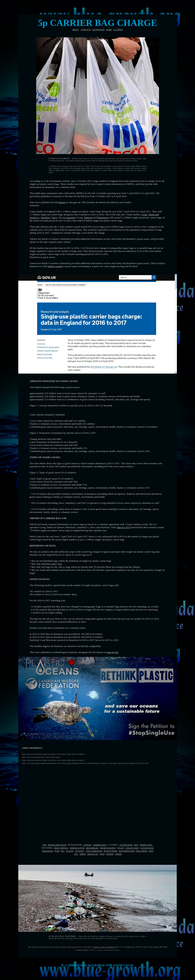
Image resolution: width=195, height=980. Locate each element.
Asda (145, 214)
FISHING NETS (146, 845)
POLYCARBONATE (94, 851)
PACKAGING (48, 851)
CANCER (87, 845)
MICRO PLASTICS (108, 848)
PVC (76, 854)
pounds (59, 266)
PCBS (57, 851)
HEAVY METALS (61, 848)
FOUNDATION (98, 30)
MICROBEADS (92, 848)
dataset (62, 202)
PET (63, 851)
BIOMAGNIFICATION (57, 845)
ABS (44, 845)
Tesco (54, 218)
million (51, 266)
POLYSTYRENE (111, 851)
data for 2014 (123, 527)
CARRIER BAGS (99, 845)
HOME (109, 30)
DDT (136, 845)
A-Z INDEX (118, 30)
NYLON (121, 848)
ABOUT (75, 30)
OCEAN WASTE (147, 848)
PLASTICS (80, 851)
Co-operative (69, 218)
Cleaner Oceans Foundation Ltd (105, 947)
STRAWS (110, 854)
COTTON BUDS (126, 845)
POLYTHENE (141, 851)
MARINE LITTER (77, 848)
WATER (118, 854)
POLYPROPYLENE (127, 851)
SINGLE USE (93, 854)
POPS (151, 851)
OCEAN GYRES (132, 848)
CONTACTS (86, 30)
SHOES (83, 854)
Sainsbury (45, 218)
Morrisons (103, 218)
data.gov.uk (113, 652)
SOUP (102, 854)
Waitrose (88, 218)
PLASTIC (70, 851)
